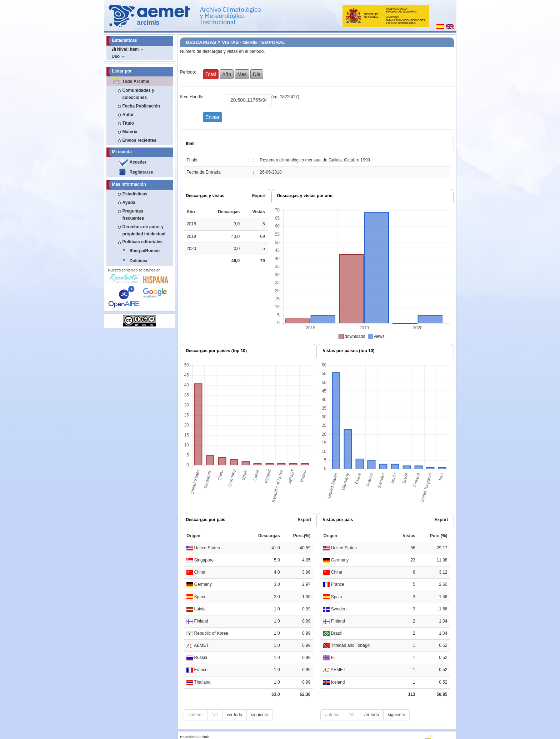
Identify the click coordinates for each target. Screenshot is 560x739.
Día (257, 74)
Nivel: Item (128, 49)
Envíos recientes (139, 140)
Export (259, 196)
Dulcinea (139, 261)
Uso (118, 56)
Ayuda (129, 203)
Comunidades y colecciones (138, 94)
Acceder (138, 162)
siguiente (260, 715)
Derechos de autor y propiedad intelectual (144, 230)
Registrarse (141, 172)
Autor (128, 115)
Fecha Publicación (141, 106)
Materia (130, 132)
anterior (196, 715)
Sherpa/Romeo (145, 251)
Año (227, 74)
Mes (242, 74)
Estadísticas (135, 194)
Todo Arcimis (136, 81)
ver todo (234, 715)
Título (128, 123)
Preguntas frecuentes (133, 215)
